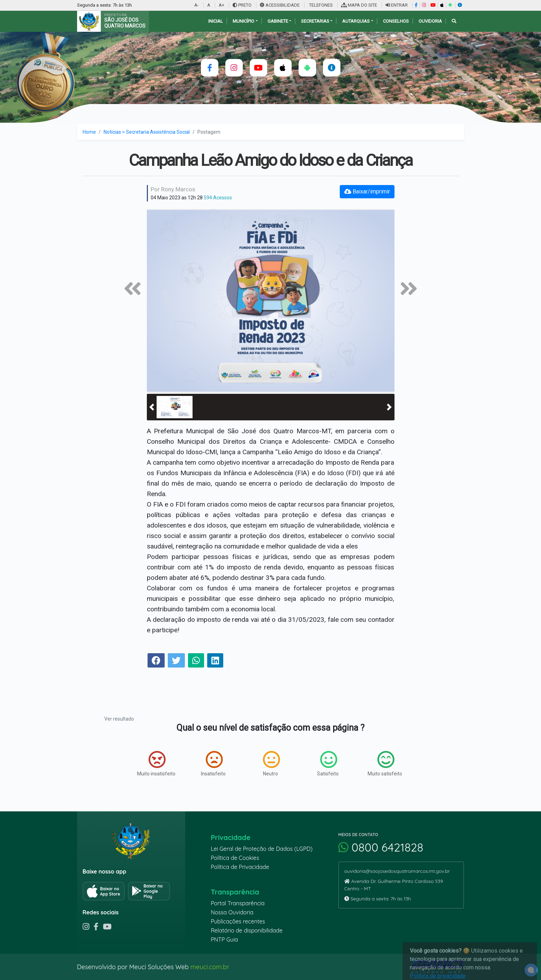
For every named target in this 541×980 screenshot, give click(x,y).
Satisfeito (328, 764)
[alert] (531, 970)
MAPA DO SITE (359, 5)
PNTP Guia (224, 940)
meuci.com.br (210, 967)
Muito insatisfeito (156, 764)
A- (197, 5)
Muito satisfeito (385, 764)
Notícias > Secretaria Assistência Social (147, 132)
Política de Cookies (235, 858)
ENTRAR (397, 5)
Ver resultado (119, 719)
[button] (152, 407)
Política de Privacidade (240, 867)
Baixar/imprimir (367, 191)
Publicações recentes (238, 921)
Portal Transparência (238, 903)
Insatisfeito (213, 764)
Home (89, 132)
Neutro (271, 764)
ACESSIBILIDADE (280, 5)
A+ (221, 5)
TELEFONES (320, 5)
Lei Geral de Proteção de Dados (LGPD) (262, 849)
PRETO (242, 5)
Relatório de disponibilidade (247, 930)
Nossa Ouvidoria (232, 912)
